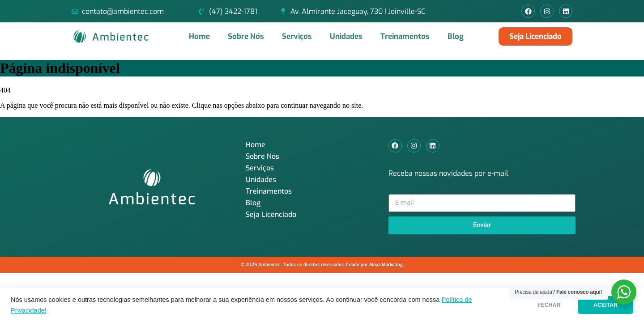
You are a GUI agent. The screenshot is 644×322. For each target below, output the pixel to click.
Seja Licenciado (271, 214)
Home (199, 36)
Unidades (346, 36)
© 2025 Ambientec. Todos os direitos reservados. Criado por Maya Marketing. (322, 265)
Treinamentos (405, 36)
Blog (456, 36)
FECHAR (549, 305)
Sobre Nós (246, 36)
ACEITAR (606, 305)
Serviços (297, 36)
